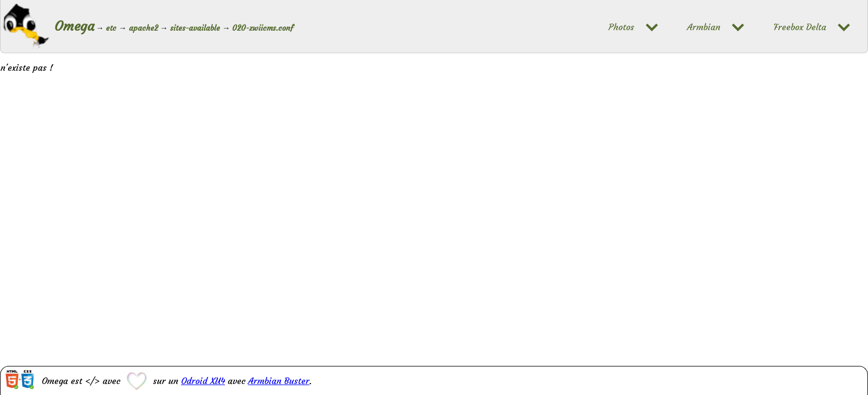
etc (111, 28)
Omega (74, 26)
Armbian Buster (279, 381)
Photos (621, 27)
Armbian (704, 27)
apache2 (143, 28)
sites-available (195, 28)
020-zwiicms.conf (263, 28)
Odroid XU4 (203, 381)
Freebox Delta (800, 27)
